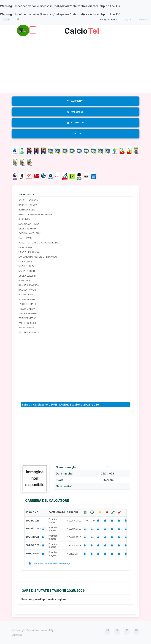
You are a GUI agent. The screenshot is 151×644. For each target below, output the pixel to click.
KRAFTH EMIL (26, 247)
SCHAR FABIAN (27, 299)
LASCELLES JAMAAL (30, 252)
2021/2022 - (35, 537)
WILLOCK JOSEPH (28, 323)
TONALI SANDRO (28, 313)
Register (143, 19)
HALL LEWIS (25, 238)
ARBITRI (76, 134)
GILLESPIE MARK (27, 229)
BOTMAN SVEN (27, 210)
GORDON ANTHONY (29, 233)
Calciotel (17, 635)
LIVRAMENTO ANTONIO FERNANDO (38, 257)
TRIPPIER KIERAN (28, 318)
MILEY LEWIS (25, 262)
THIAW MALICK (27, 309)
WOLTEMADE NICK (29, 332)
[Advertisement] (75, 65)
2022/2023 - (36, 529)
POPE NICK (24, 280)
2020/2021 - (35, 546)
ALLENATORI (75, 123)
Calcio (82, 30)
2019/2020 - (35, 554)
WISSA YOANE (26, 327)
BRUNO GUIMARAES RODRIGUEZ (36, 214)
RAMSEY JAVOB (27, 290)
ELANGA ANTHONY (29, 224)
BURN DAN (24, 219)
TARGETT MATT (27, 304)
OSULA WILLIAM (27, 276)
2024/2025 (32, 521)
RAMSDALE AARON (29, 285)
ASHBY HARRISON (28, 200)
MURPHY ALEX (26, 266)
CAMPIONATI (75, 101)
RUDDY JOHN (26, 295)
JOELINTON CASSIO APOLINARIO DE (38, 243)
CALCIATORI (75, 112)
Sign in (128, 19)
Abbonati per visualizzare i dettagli (49, 563)
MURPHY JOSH (27, 271)
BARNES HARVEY (28, 205)
